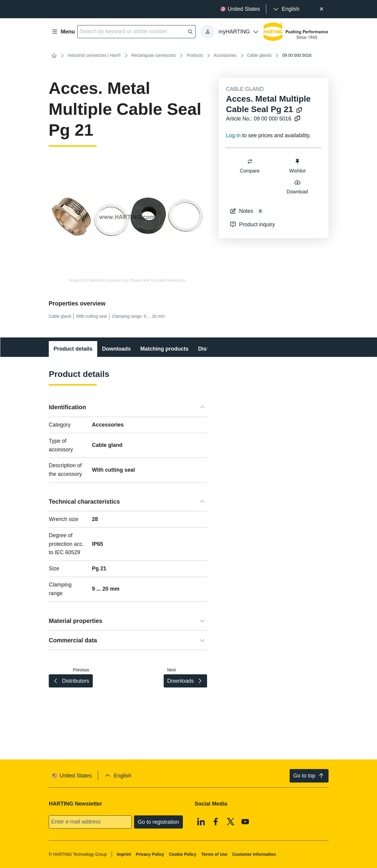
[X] (230, 821)
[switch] (250, 161)
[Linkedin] (201, 821)
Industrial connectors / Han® (94, 55)
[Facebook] (216, 821)
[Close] (322, 9)
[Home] (54, 56)
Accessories (225, 55)
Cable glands (259, 55)
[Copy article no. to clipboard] (297, 119)
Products (195, 55)
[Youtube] (245, 821)
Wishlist (297, 166)
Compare (250, 166)
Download (297, 187)
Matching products (164, 349)
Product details (73, 349)
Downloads (116, 349)
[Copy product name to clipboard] (299, 110)
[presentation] (286, 9)
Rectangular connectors (153, 55)
